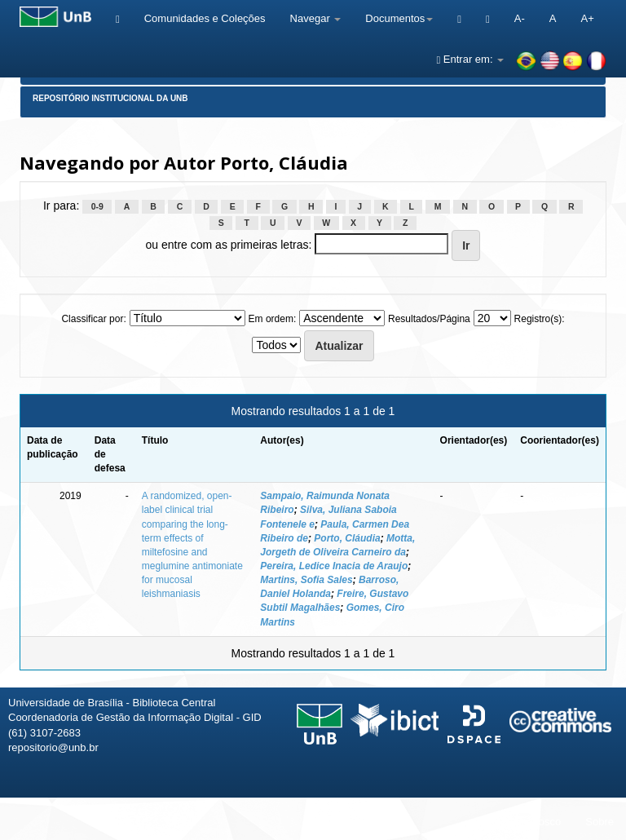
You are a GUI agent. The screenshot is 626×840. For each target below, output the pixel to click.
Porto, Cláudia (347, 538)
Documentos (399, 18)
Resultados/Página (429, 319)
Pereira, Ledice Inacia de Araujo (334, 566)
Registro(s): (540, 319)
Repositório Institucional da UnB (110, 98)
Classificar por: (93, 319)
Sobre (600, 822)
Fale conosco (529, 822)
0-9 (97, 206)
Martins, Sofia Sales (306, 580)
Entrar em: (470, 59)
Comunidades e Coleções (205, 18)
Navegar (316, 18)
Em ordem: (273, 319)
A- (520, 18)
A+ (587, 18)
